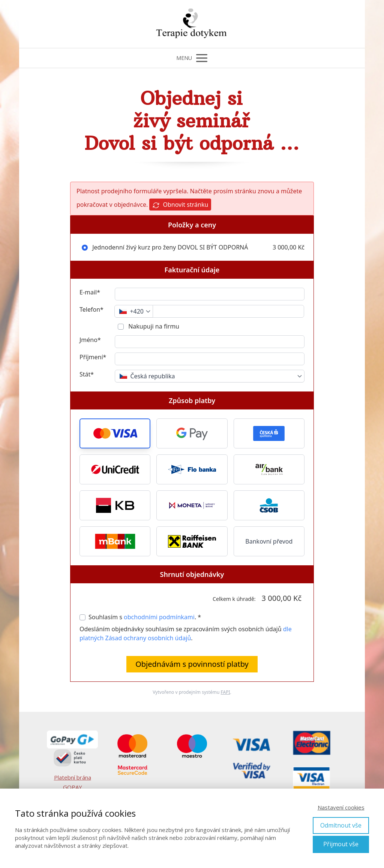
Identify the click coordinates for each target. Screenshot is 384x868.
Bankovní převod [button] (269, 541)
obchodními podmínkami (159, 617)
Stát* (87, 374)
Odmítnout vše (341, 825)
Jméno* (90, 340)
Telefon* (91, 309)
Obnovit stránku (180, 205)
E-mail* (90, 292)
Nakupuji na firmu (153, 326)
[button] (115, 433)
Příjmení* (93, 357)
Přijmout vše (341, 844)
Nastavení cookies (341, 807)
